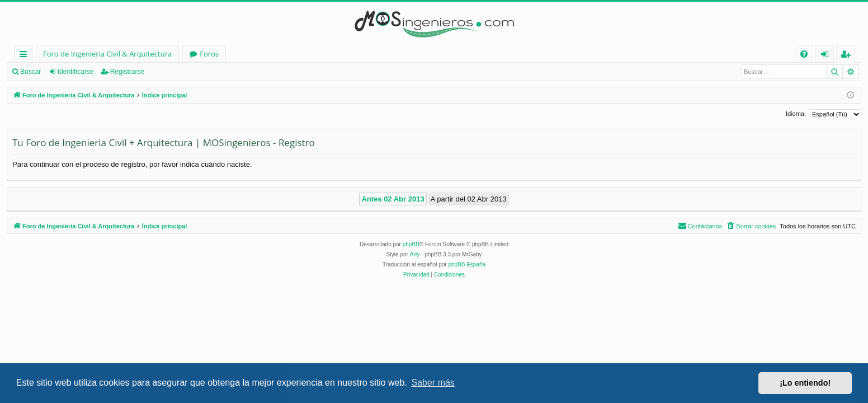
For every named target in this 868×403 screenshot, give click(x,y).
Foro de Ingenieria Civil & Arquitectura (107, 54)
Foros (209, 54)
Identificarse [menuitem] (827, 56)
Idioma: (796, 114)
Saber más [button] (433, 383)
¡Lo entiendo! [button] (805, 383)
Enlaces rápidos (25, 56)
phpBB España (467, 264)
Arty (415, 254)
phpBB (411, 244)
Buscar (30, 72)
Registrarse (127, 72)
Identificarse (76, 72)
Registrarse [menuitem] (848, 56)
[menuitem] (804, 54)
